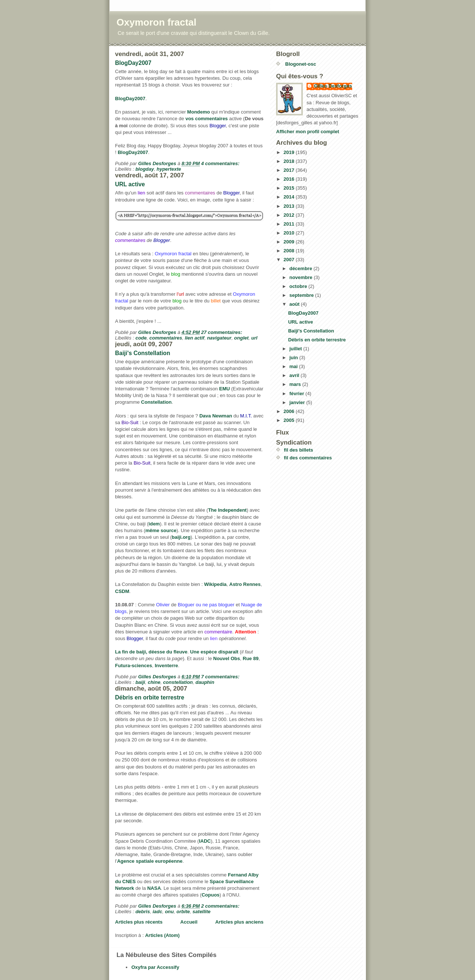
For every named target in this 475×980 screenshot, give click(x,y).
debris (143, 912)
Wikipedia (215, 584)
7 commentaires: (221, 677)
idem (154, 524)
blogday (145, 169)
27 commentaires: (222, 332)
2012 (290, 215)
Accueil (189, 922)
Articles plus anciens (239, 922)
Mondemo (198, 112)
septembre (302, 295)
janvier (298, 402)
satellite (202, 912)
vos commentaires (207, 119)
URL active (130, 184)
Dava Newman (216, 416)
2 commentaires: (221, 906)
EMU (224, 389)
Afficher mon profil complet (308, 132)
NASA (154, 888)
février (297, 394)
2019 (290, 152)
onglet (241, 338)
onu (169, 912)
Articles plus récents (139, 922)
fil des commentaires (308, 458)
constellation (178, 682)
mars (296, 384)
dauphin (205, 682)
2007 (290, 260)
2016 (290, 179)
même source (161, 530)
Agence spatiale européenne (150, 861)
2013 (290, 206)
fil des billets (299, 450)
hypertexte (169, 169)
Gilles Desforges (333, 86)
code (141, 338)
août (295, 304)
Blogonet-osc (300, 64)
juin (294, 358)
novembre (302, 277)
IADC (205, 841)
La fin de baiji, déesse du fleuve (151, 652)
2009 (290, 242)
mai (294, 366)
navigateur (219, 338)
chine (154, 682)
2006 (290, 411)
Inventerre (166, 666)
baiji (140, 682)
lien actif (195, 338)
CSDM (122, 591)
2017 (290, 170)
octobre (299, 286)
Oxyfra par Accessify (155, 967)
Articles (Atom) (162, 935)
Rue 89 (251, 658)
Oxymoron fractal (156, 22)
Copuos (210, 895)
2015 (290, 188)
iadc (157, 912)
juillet (297, 349)
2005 (290, 420)
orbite (183, 912)
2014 (290, 197)
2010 (290, 233)
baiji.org (181, 537)
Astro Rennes (245, 584)
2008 (290, 251)
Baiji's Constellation (142, 353)
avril (295, 375)
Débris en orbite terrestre (150, 697)
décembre (302, 268)
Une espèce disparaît (214, 652)
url (254, 338)
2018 (290, 161)
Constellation (156, 402)
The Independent (227, 510)
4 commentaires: (221, 163)
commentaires (166, 338)
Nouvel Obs (227, 658)
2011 (290, 224)
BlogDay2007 (133, 63)
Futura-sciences (134, 666)
